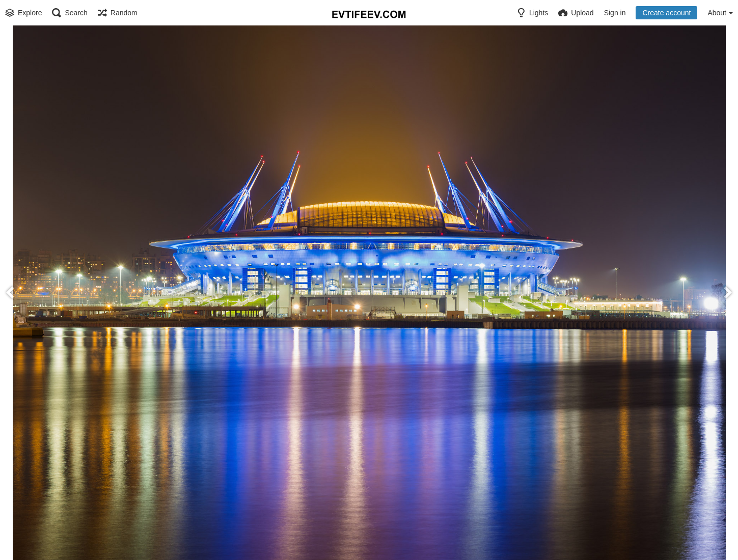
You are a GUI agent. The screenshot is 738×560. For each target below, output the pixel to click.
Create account (666, 13)
